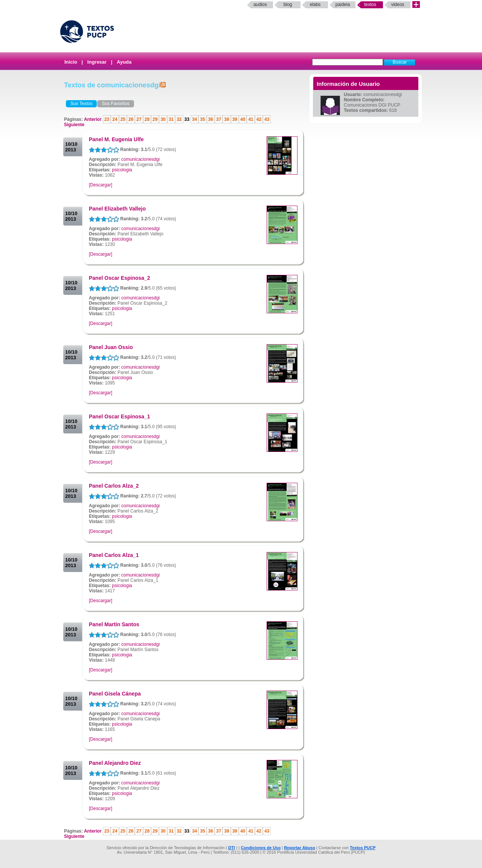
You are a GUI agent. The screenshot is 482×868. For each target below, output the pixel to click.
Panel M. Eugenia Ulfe (116, 139)
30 (163, 119)
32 (179, 119)
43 (267, 119)
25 (123, 119)
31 (171, 119)
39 (235, 119)
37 (219, 119)
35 (202, 119)
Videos (398, 5)
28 (147, 119)
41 (251, 119)
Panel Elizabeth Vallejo (117, 209)
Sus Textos (81, 104)
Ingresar (97, 62)
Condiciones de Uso (261, 848)
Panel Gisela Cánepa (115, 694)
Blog (288, 5)
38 (227, 119)
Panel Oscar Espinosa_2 (120, 278)
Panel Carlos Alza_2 (114, 486)
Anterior (93, 119)
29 (155, 119)
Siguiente (74, 125)
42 (259, 119)
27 (139, 119)
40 (243, 119)
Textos (370, 5)
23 (107, 119)
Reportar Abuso (300, 848)
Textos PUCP (363, 848)
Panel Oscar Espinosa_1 (120, 416)
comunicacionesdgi (140, 159)
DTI (232, 848)
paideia (343, 5)
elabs (315, 5)
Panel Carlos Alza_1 (114, 555)
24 (115, 119)
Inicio (71, 62)
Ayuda (124, 62)
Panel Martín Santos (114, 624)
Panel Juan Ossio (111, 347)
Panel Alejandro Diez (115, 763)
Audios (260, 5)
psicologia (122, 170)
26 (131, 119)
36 (211, 119)
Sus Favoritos (115, 104)
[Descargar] (101, 185)
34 (194, 119)
